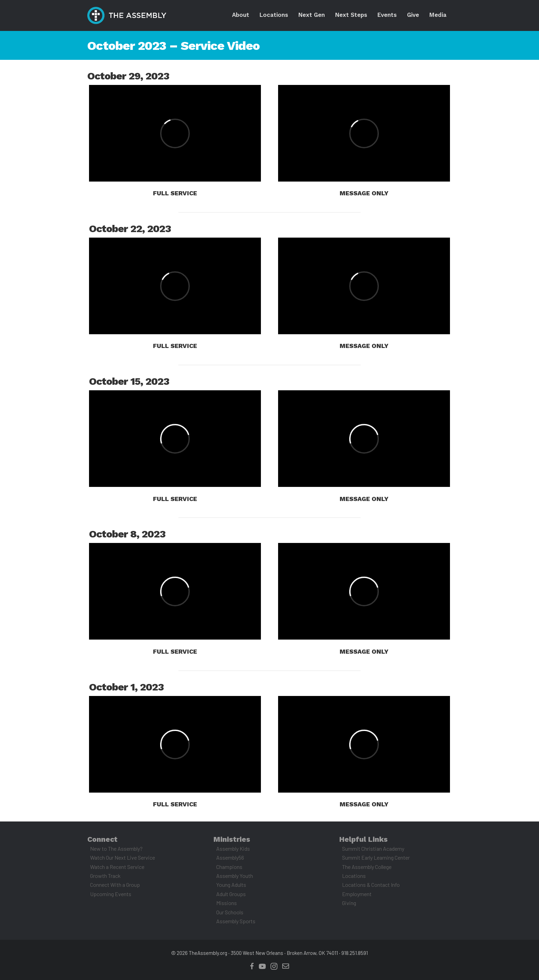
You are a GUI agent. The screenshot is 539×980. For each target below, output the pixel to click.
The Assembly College (367, 867)
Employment (357, 894)
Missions (227, 903)
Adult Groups (231, 894)
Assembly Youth (235, 876)
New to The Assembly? (116, 848)
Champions (229, 867)
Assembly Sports (236, 921)
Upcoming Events (111, 894)
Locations (354, 876)
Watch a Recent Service (117, 867)
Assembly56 (230, 857)
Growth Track (105, 876)
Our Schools (230, 912)
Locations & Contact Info (371, 885)
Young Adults (231, 885)
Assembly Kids (233, 848)
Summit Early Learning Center (376, 857)
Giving (349, 903)
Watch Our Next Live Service (123, 857)
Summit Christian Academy (373, 848)
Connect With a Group (115, 885)
